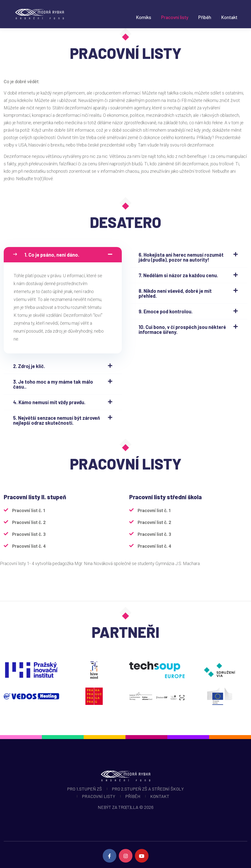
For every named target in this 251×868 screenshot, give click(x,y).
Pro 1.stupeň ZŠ (85, 789)
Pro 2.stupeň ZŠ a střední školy (148, 789)
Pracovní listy (175, 17)
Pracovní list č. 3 (29, 534)
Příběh (205, 17)
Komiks (144, 17)
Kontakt (229, 17)
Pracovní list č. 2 (29, 522)
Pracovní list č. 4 (29, 546)
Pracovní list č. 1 (29, 510)
